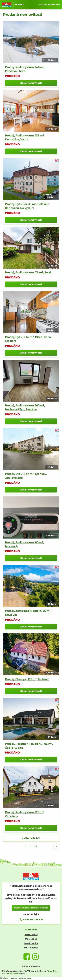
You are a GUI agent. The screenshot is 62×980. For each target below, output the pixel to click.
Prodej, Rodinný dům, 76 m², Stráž (28, 273)
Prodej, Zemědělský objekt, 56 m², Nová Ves (28, 613)
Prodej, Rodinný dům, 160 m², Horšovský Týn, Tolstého (25, 407)
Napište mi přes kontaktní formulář (31, 908)
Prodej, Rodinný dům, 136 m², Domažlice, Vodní (25, 138)
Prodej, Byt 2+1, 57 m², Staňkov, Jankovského (26, 476)
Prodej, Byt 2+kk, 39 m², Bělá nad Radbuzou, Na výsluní (27, 206)
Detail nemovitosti (31, 83)
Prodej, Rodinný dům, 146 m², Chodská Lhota (25, 69)
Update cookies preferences (15, 978)
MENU (20, 5)
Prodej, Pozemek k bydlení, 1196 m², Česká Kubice (29, 746)
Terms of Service (13, 973)
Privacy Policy (52, 971)
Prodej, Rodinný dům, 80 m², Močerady (24, 544)
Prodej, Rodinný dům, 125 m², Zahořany (25, 814)
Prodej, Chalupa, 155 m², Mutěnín (27, 679)
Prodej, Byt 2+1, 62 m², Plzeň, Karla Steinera (28, 339)
